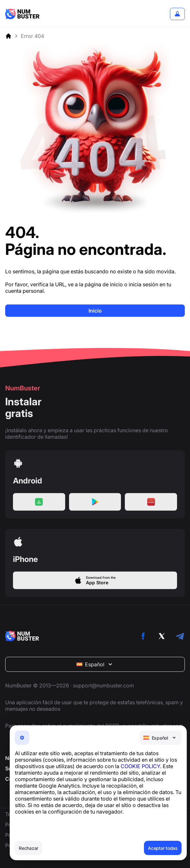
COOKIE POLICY (140, 766)
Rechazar (29, 848)
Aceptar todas (163, 848)
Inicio (95, 311)
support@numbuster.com (103, 691)
